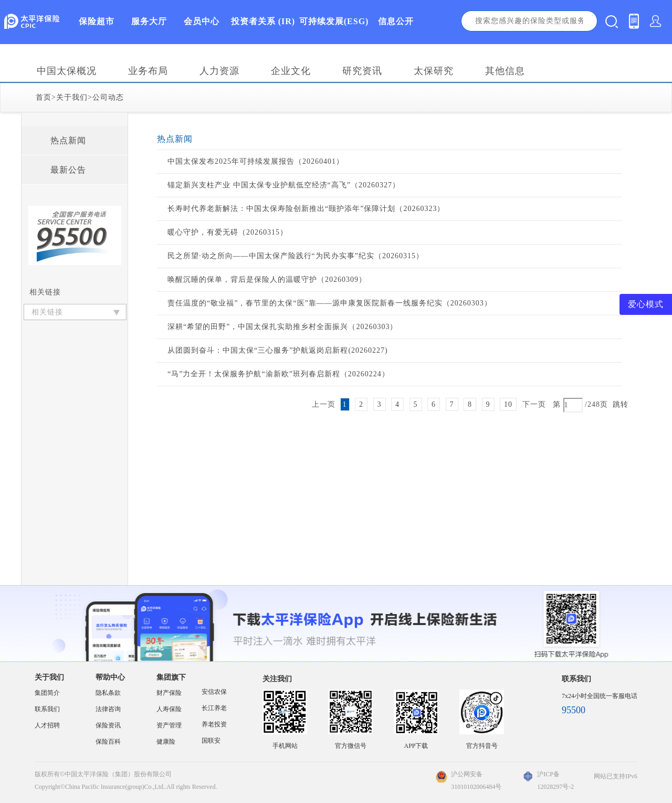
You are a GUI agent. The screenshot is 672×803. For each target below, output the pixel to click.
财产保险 (169, 693)
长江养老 (214, 708)
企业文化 (291, 71)
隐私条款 (108, 693)
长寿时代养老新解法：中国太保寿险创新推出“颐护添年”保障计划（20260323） (306, 209)
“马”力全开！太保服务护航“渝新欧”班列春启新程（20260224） (279, 374)
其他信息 (505, 71)
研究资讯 (362, 71)
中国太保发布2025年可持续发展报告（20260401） (256, 161)
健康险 (166, 742)
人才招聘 (47, 725)
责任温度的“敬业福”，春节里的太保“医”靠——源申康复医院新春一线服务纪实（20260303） (330, 303)
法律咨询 (108, 709)
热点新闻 (68, 140)
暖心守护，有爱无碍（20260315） (228, 232)
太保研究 (434, 71)
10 (508, 404)
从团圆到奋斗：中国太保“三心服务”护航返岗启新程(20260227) (278, 350)
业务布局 (148, 71)
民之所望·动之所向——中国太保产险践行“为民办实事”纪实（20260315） (296, 256)
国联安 (211, 741)
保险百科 (108, 742)
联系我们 (47, 709)
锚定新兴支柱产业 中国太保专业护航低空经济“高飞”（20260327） (284, 185)
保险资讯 (108, 725)
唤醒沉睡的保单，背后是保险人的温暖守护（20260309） (267, 279)
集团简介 (47, 693)
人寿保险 (169, 709)
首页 (44, 97)
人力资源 (219, 71)
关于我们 (72, 97)
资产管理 (169, 725)
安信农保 (214, 692)
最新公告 (68, 170)
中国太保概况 (67, 71)
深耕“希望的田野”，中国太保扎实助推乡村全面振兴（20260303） (282, 327)
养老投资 (214, 724)
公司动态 (108, 97)
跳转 (621, 404)
